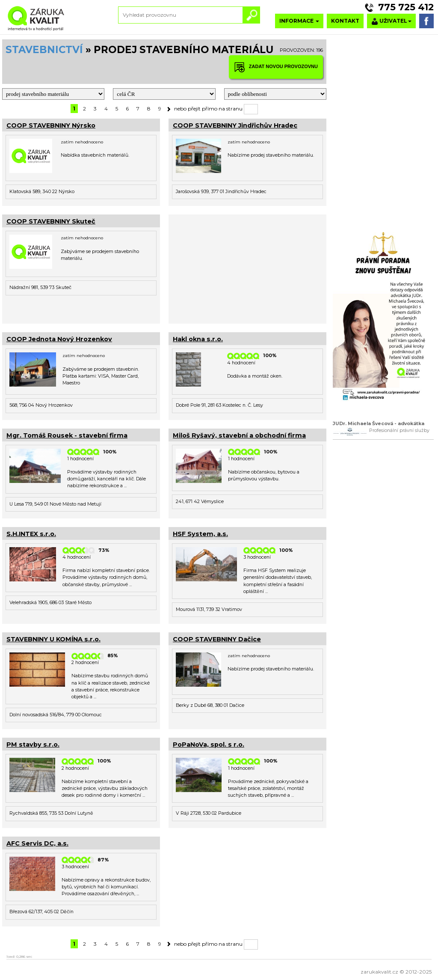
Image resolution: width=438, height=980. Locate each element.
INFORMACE (299, 21)
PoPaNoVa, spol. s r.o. (209, 745)
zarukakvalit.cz (379, 972)
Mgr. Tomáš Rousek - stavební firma (67, 435)
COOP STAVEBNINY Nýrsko (51, 125)
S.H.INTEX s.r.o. (31, 534)
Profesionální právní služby (399, 430)
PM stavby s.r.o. (33, 745)
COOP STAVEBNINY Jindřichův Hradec (235, 125)
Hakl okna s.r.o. (198, 339)
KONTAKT (345, 21)
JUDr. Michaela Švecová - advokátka (379, 424)
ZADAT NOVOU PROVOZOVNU (276, 67)
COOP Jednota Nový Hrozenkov (59, 339)
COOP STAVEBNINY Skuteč (51, 221)
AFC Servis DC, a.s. (37, 843)
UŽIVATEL (391, 21)
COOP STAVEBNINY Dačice (217, 639)
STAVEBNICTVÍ (44, 50)
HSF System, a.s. (200, 534)
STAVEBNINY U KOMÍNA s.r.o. (53, 639)
